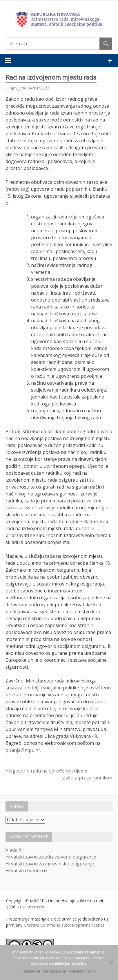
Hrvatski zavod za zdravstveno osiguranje (51, 857)
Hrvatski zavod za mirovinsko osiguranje (50, 864)
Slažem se (31, 971)
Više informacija (82, 971)
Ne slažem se (55, 971)
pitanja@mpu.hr (23, 750)
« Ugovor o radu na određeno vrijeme (46, 771)
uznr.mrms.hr (32, 907)
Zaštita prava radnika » (88, 778)
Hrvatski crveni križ (26, 871)
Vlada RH (15, 850)
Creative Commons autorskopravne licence (64, 925)
